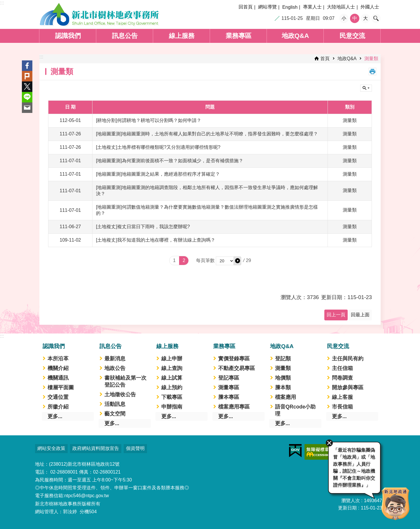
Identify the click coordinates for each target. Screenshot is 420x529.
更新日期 (347, 508)
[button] (237, 261)
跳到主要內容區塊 (3, 3)
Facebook (27, 66)
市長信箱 (342, 407)
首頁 (325, 59)
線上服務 (182, 36)
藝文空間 (115, 414)
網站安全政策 (51, 448)
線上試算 (172, 378)
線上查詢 (172, 368)
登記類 (283, 359)
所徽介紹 (58, 407)
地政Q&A (295, 36)
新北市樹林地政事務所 (100, 15)
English (290, 7)
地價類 (283, 378)
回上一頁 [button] (336, 315)
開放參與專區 (348, 387)
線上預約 (172, 387)
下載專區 (172, 397)
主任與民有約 (348, 359)
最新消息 (115, 359)
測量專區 (229, 387)
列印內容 (372, 71)
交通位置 (58, 397)
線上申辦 (172, 359)
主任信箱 (342, 368)
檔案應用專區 (234, 407)
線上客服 (342, 397)
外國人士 (370, 7)
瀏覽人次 (351, 501)
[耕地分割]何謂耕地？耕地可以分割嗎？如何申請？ (149, 120)
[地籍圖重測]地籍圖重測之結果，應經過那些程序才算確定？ (158, 174)
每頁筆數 (205, 260)
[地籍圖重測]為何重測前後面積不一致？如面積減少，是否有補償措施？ (170, 161)
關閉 (328, 442)
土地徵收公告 (120, 394)
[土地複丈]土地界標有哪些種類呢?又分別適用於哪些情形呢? (158, 147)
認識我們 (68, 36)
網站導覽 (267, 7)
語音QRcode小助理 (295, 410)
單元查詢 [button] (366, 88)
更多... (55, 416)
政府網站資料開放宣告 (96, 448)
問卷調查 (342, 378)
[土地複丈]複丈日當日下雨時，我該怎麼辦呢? (143, 227)
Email (27, 108)
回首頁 (246, 7)
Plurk (27, 76)
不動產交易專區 (237, 368)
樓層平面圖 (61, 387)
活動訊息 (115, 404)
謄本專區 (229, 397)
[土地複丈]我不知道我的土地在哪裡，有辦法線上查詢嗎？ (156, 240)
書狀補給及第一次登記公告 (125, 381)
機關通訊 (58, 378)
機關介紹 (58, 368)
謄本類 (283, 387)
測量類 (371, 59)
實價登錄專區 (234, 359)
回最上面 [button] (360, 315)
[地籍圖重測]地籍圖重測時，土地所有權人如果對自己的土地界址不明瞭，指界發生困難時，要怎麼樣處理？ (207, 134)
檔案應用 (286, 397)
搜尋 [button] (376, 18)
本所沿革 (58, 359)
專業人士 (312, 7)
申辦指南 (172, 407)
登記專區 (229, 378)
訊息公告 (125, 36)
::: (2, 3)
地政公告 (115, 368)
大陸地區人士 (341, 7)
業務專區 (239, 36)
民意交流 (352, 36)
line (27, 97)
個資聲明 (135, 448)
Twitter (27, 87)
